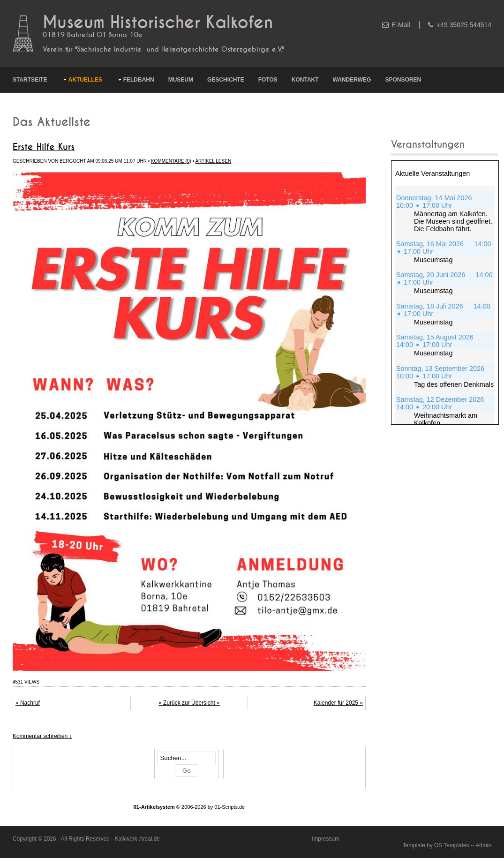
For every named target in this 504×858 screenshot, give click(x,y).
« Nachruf (28, 703)
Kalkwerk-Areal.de (137, 839)
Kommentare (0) (171, 161)
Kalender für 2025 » (338, 703)
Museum (181, 80)
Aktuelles (85, 80)
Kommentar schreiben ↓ (42, 736)
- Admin (482, 845)
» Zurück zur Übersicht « (189, 703)
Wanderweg (352, 80)
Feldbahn (139, 80)
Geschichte (226, 80)
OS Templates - (453, 845)
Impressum (326, 839)
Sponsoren (403, 80)
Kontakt (305, 80)
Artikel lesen (213, 161)
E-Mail (401, 25)
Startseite (30, 80)
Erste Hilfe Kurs (44, 147)
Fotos (268, 80)
